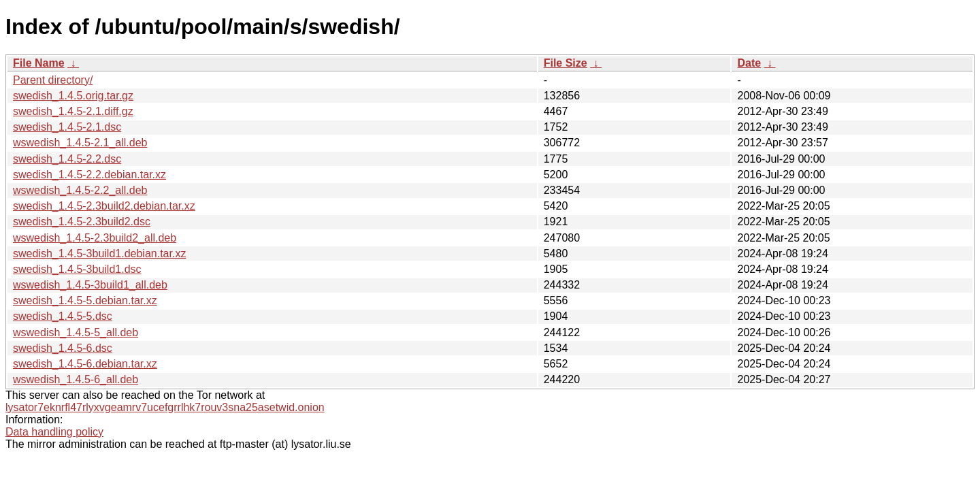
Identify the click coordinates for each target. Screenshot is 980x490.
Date (749, 63)
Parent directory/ (53, 80)
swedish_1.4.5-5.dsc (63, 316)
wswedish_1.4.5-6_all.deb (76, 379)
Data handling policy (54, 432)
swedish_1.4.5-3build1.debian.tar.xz (99, 254)
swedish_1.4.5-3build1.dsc (77, 269)
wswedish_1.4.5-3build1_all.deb (90, 285)
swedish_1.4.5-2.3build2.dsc (82, 222)
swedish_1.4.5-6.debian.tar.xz (85, 364)
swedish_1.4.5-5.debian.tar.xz (85, 300)
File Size (566, 63)
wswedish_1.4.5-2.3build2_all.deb (95, 238)
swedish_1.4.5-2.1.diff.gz (73, 111)
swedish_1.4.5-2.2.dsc (67, 159)
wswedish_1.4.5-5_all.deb (76, 332)
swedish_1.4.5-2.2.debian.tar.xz (89, 175)
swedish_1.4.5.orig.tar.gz (73, 96)
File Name (39, 63)
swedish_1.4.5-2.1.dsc (67, 127)
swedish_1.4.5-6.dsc (63, 348)
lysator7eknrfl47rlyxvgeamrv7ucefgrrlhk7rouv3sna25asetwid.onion (165, 407)
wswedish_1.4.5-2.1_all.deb (80, 143)
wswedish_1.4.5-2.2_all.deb (80, 190)
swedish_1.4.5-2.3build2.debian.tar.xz (104, 206)
